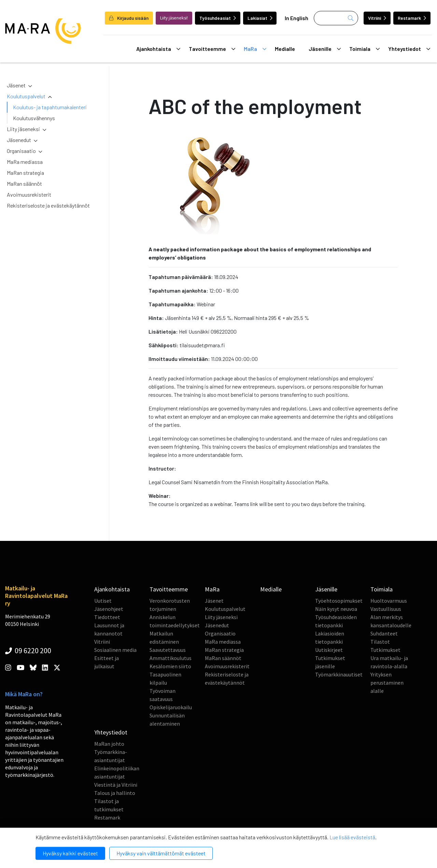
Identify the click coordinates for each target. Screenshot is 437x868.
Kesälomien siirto (170, 666)
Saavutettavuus (168, 650)
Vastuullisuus (386, 609)
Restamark (412, 18)
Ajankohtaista (158, 49)
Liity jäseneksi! (174, 18)
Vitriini (377, 18)
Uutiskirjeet (329, 650)
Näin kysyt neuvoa (336, 609)
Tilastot (380, 642)
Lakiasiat (260, 18)
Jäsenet (16, 85)
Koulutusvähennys (34, 118)
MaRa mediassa (25, 162)
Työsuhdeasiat (218, 18)
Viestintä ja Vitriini (116, 785)
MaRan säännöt (24, 184)
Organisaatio (21, 151)
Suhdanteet (384, 633)
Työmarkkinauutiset (339, 674)
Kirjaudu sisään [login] (129, 18)
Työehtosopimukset (339, 601)
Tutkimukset (385, 650)
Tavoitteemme (212, 49)
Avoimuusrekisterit (29, 194)
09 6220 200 (28, 650)
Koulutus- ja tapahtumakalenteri (50, 107)
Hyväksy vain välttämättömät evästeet (161, 853)
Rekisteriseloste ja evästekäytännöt (48, 205)
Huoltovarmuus (389, 601)
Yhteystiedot (409, 49)
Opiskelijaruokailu (171, 707)
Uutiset (103, 601)
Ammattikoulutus (171, 658)
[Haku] (336, 18)
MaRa (255, 49)
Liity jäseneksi (23, 129)
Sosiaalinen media (115, 650)
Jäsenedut (19, 140)
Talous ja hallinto (115, 793)
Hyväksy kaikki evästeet (70, 853)
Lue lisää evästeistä (352, 837)
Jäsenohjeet (109, 609)
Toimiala (364, 49)
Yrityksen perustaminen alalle (387, 683)
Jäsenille (325, 49)
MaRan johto (109, 744)
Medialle (285, 49)
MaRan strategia (25, 173)
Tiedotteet (107, 617)
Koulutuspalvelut (26, 96)
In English (297, 18)
